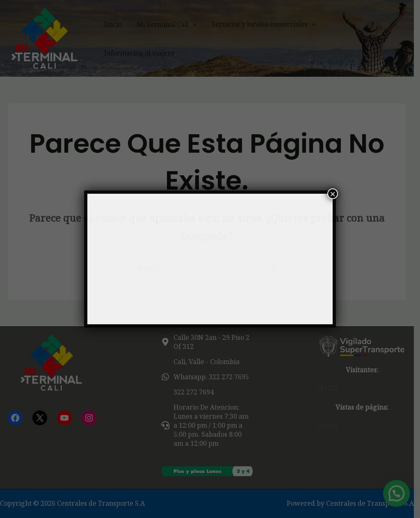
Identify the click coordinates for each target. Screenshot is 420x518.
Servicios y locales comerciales (270, 39)
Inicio (123, 39)
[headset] (210, 425)
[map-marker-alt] (210, 342)
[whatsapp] (207, 377)
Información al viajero (370, 39)
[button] (201, 39)
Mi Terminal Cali (175, 39)
